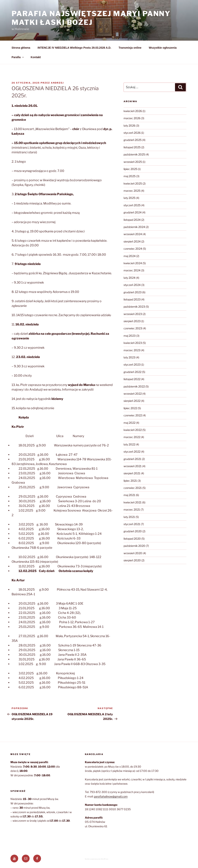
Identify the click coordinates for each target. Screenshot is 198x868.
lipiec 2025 (130, 169)
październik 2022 (134, 386)
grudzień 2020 (133, 531)
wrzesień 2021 (133, 466)
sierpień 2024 (132, 241)
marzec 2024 (132, 270)
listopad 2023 (132, 299)
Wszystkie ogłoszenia (163, 48)
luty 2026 (129, 126)
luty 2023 (129, 357)
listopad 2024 (132, 220)
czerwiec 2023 (133, 328)
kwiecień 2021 (133, 502)
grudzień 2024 (133, 212)
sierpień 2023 (132, 321)
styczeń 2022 (132, 452)
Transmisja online (130, 48)
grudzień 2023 (133, 292)
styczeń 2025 (132, 205)
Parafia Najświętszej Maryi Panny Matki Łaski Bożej (91, 18)
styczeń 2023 (132, 365)
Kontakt (36, 57)
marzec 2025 (132, 191)
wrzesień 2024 (133, 234)
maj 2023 (130, 336)
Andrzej (57, 83)
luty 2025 (129, 198)
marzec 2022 (132, 437)
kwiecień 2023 (133, 343)
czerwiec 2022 (133, 415)
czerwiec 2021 (133, 488)
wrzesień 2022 (133, 394)
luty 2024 (129, 278)
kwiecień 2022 (133, 430)
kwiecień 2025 (133, 183)
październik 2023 (134, 307)
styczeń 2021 (132, 524)
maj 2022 (129, 423)
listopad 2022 (132, 379)
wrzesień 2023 (133, 314)
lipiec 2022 (130, 408)
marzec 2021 (132, 509)
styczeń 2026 (132, 133)
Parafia (18, 57)
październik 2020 (134, 546)
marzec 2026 (132, 118)
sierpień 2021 (132, 473)
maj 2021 (129, 495)
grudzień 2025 (133, 140)
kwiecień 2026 (133, 111)
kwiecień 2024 (133, 263)
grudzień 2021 (132, 459)
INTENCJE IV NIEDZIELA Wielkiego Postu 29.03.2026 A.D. (74, 48)
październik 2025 (134, 154)
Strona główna (21, 48)
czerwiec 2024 (133, 249)
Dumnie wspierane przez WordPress (97, 859)
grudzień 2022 (132, 372)
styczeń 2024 (132, 285)
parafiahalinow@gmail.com (111, 796)
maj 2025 (130, 176)
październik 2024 (134, 227)
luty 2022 (129, 444)
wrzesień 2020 (133, 553)
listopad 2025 (132, 147)
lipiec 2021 (130, 481)
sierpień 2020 (132, 560)
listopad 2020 (132, 539)
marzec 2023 (132, 350)
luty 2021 (129, 517)
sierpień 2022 (132, 401)
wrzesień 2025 (133, 162)
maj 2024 (130, 256)
